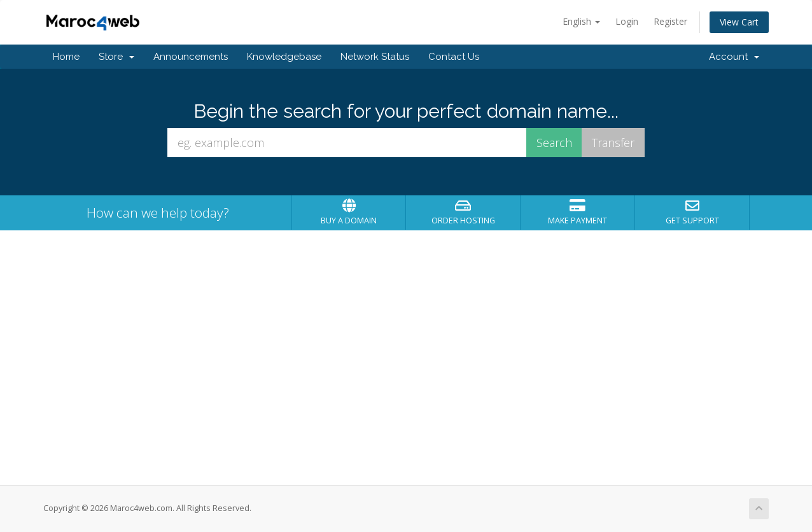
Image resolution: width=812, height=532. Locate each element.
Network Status (375, 57)
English (581, 21)
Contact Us (454, 57)
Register (670, 21)
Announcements (191, 57)
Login (627, 21)
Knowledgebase (284, 57)
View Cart (739, 22)
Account (734, 57)
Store (116, 57)
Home (66, 57)
